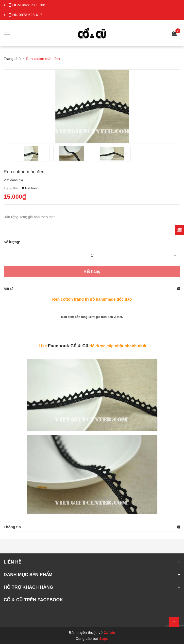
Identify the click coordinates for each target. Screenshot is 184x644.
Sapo (104, 638)
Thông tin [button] (12, 527)
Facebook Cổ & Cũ (68, 346)
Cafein (109, 633)
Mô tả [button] (9, 289)
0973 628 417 (30, 15)
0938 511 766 (34, 5)
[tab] (92, 289)
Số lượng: (12, 242)
